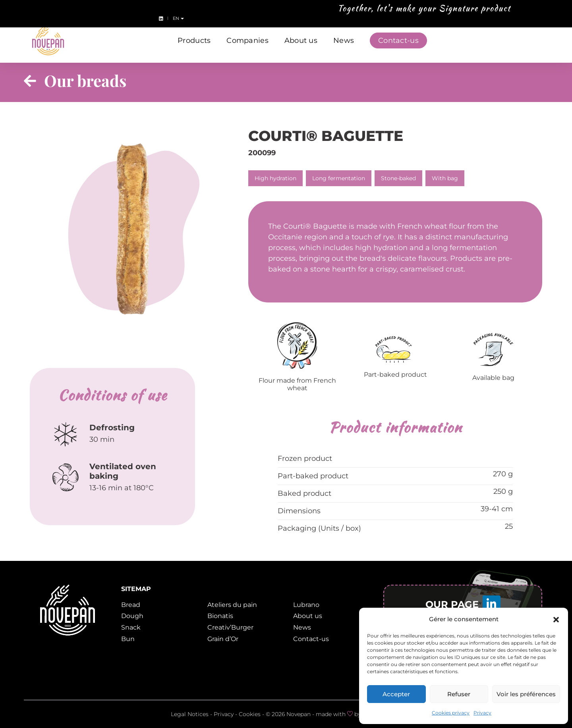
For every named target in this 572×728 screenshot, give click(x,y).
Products (194, 39)
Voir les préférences (526, 694)
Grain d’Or (223, 639)
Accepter (396, 694)
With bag (445, 178)
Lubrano (306, 605)
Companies (247, 39)
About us (301, 39)
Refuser (459, 694)
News (344, 39)
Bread (131, 605)
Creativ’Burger (230, 627)
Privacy (482, 713)
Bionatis (220, 616)
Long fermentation (339, 178)
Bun (128, 639)
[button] (556, 619)
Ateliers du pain (232, 605)
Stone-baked (398, 178)
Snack (131, 627)
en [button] (559, 10)
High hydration (275, 178)
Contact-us (398, 39)
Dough (132, 616)
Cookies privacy (451, 713)
